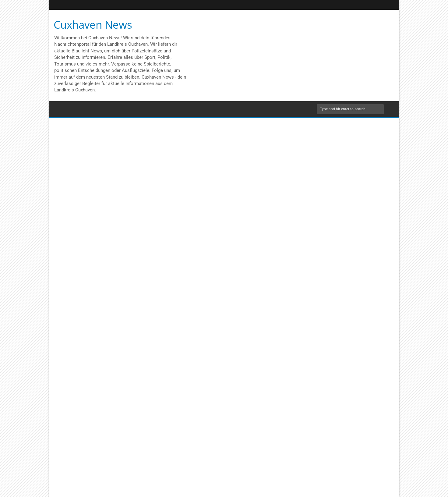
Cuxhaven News (93, 25)
